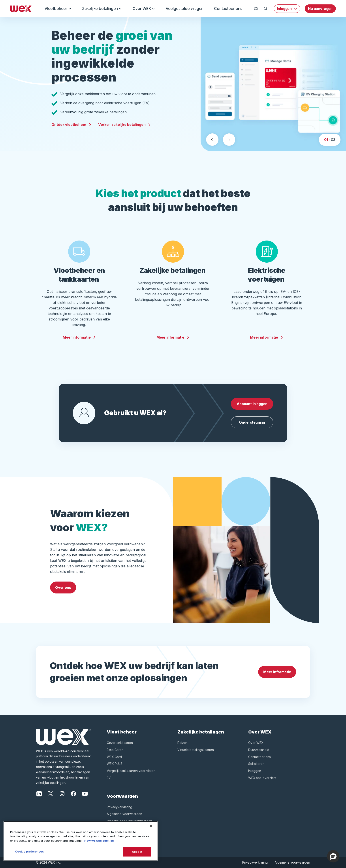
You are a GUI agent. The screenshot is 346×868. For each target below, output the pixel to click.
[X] (51, 793)
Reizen (182, 743)
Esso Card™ (115, 750)
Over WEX (144, 9)
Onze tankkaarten (120, 743)
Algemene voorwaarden (124, 814)
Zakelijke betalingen (102, 9)
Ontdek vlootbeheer (71, 123)
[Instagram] (62, 793)
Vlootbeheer (58, 9)
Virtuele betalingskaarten (196, 750)
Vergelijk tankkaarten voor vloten (131, 771)
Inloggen (285, 9)
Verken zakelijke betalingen (124, 123)
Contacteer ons (228, 9)
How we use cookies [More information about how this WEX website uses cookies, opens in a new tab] (99, 841)
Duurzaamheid (259, 750)
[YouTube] (85, 793)
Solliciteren (256, 764)
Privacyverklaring (119, 807)
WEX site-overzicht (262, 778)
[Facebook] (73, 793)
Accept (137, 852)
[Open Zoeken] (266, 9)
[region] (81, 841)
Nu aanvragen (320, 9)
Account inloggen (252, 404)
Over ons (63, 588)
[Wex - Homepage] (21, 9)
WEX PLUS (115, 764)
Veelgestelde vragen (185, 9)
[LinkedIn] (39, 793)
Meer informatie (79, 337)
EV (109, 778)
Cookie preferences (29, 851)
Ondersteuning (252, 422)
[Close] (151, 826)
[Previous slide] (212, 140)
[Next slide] (229, 140)
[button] (333, 856)
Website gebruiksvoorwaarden (129, 821)
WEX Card (114, 757)
